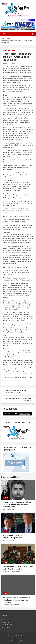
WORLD (6, 498)
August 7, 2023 (7, 63)
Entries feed (5, 622)
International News (11, 477)
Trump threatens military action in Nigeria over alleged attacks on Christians (16, 600)
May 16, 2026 (7, 509)
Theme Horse (21, 638)
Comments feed (7, 625)
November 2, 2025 (8, 605)
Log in (3, 620)
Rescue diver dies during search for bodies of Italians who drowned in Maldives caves (17, 504)
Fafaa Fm (23, 636)
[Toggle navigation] (4, 34)
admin (15, 63)
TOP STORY (11, 50)
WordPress (24, 641)
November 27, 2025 (9, 571)
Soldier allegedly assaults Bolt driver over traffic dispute (18, 399)
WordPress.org (6, 627)
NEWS (5, 50)
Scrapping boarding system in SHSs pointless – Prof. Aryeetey (16, 392)
